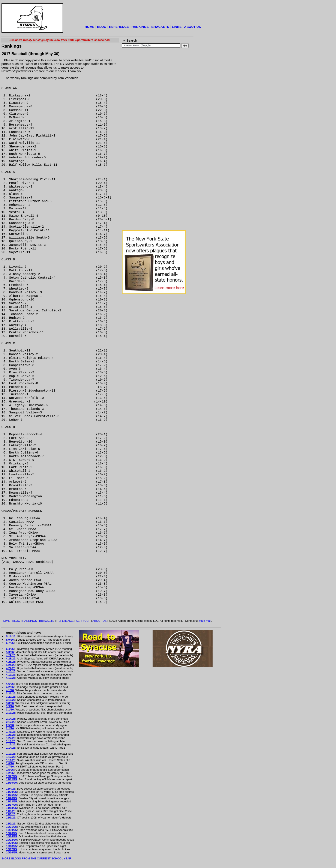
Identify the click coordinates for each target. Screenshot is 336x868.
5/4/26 (10, 649)
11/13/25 (11, 808)
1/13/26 (11, 754)
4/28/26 (11, 659)
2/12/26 (11, 722)
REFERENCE (119, 27)
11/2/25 (11, 824)
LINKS (177, 27)
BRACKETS (160, 27)
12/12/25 (11, 779)
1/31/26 (11, 732)
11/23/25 (11, 801)
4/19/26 (11, 675)
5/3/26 (10, 652)
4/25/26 (11, 662)
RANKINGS (140, 27)
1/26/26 (11, 735)
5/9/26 (10, 640)
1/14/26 (11, 748)
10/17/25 (11, 849)
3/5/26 (10, 706)
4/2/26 (10, 687)
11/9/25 (11, 811)
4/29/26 (11, 655)
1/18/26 (11, 741)
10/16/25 (11, 852)
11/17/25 (11, 805)
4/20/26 (11, 671)
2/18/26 (11, 713)
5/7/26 (10, 643)
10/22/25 (11, 840)
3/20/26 (11, 697)
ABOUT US (192, 27)
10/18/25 (11, 846)
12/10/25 (11, 783)
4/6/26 (10, 684)
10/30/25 (11, 830)
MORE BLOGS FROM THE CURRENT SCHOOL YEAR (37, 858)
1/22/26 (11, 738)
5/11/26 (11, 636)
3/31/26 (11, 693)
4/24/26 (11, 665)
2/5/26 (10, 725)
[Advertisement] (143, 14)
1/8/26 (10, 763)
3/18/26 (11, 700)
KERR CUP (83, 621)
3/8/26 (10, 703)
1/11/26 (11, 760)
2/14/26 (11, 719)
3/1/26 (10, 710)
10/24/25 (11, 836)
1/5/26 (10, 770)
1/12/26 (11, 757)
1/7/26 (10, 767)
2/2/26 (10, 728)
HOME (89, 27)
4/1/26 (10, 690)
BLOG (102, 27)
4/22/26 (11, 668)
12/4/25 (11, 789)
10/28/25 (11, 833)
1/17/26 (11, 744)
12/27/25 (11, 776)
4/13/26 (11, 678)
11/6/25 (11, 814)
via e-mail (205, 621)
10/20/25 (11, 843)
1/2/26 (10, 773)
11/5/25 (11, 818)
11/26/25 (11, 795)
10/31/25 (11, 827)
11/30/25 (11, 792)
